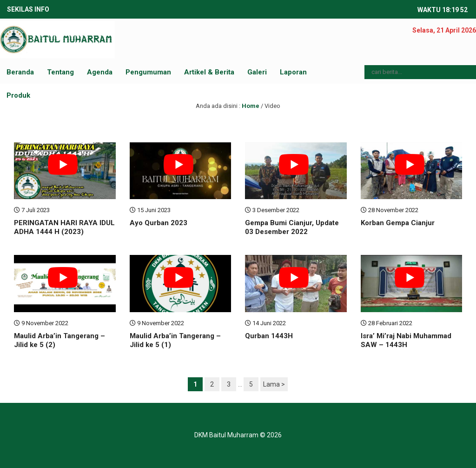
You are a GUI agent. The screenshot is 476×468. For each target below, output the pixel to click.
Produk (18, 95)
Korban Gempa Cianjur (398, 223)
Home (251, 106)
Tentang (60, 72)
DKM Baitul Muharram (226, 435)
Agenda (100, 72)
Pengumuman (148, 72)
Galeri (257, 72)
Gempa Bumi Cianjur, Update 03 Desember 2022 (292, 227)
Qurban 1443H (269, 336)
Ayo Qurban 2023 (159, 223)
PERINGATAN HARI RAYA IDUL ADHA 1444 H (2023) (64, 227)
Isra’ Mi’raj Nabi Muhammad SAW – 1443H (406, 341)
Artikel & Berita (209, 72)
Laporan (293, 72)
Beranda (20, 72)
